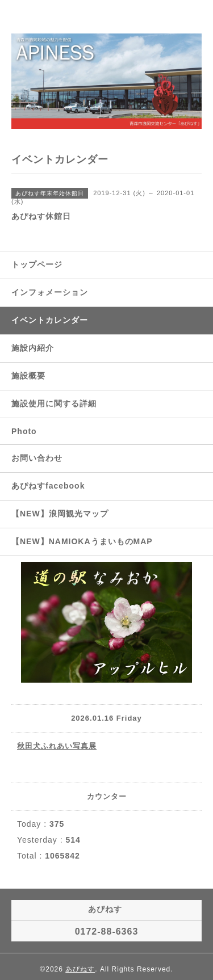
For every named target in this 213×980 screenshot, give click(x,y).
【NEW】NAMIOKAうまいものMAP (82, 541)
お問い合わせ (37, 458)
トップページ (37, 264)
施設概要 (28, 376)
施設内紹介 (33, 348)
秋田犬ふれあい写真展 (57, 746)
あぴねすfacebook (48, 486)
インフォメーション (50, 292)
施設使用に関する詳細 (54, 403)
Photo (24, 431)
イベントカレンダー (50, 320)
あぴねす (80, 969)
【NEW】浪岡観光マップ (60, 514)
